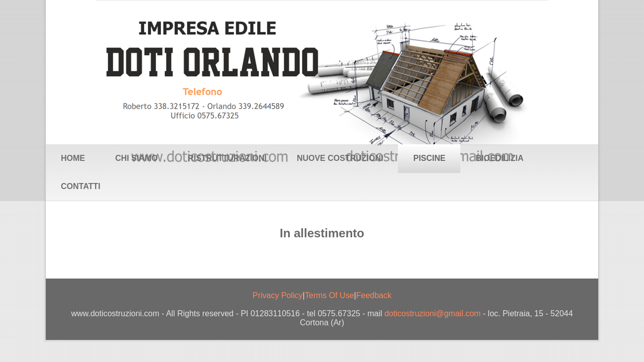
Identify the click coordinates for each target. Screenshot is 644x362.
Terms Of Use (330, 295)
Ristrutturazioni (227, 158)
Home (73, 158)
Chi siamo (136, 158)
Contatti (81, 186)
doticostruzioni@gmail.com (432, 313)
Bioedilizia (499, 158)
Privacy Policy (278, 295)
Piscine (429, 158)
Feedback (374, 295)
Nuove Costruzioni (340, 158)
